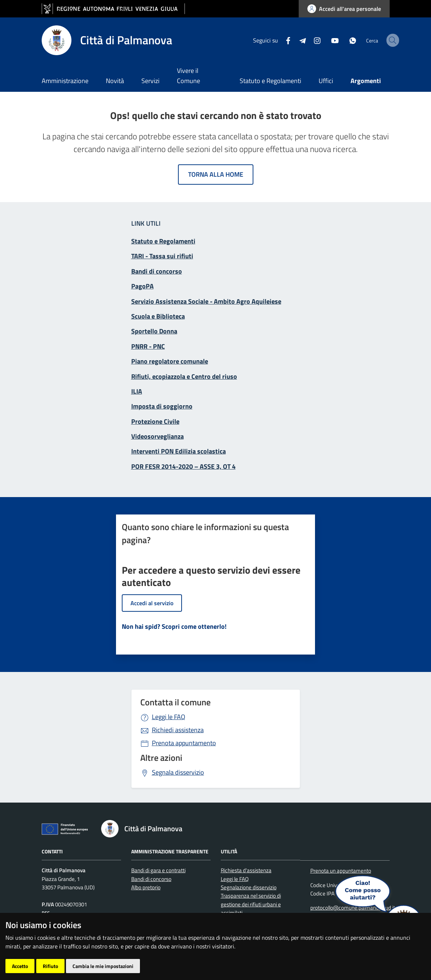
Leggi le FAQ (169, 717)
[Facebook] (270, 40)
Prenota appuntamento (184, 743)
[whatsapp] (335, 40)
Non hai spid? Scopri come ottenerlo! (174, 626)
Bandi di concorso (151, 879)
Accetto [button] (20, 966)
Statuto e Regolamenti (270, 81)
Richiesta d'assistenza (246, 870)
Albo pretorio (146, 887)
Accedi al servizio (152, 603)
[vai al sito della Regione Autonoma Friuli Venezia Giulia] (113, 9)
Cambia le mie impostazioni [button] (103, 966)
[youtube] (317, 40)
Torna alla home (216, 174)
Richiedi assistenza (178, 730)
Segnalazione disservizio (249, 887)
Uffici (326, 81)
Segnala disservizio (178, 772)
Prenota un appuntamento (341, 871)
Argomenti (366, 81)
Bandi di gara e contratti (158, 870)
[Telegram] (285, 40)
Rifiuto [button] (50, 966)
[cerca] (381, 40)
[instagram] (299, 40)
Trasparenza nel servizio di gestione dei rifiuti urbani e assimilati (251, 904)
